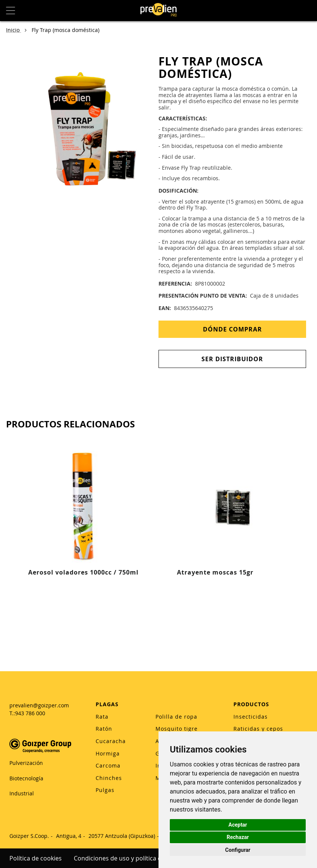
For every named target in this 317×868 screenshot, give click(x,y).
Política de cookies (36, 858)
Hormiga (108, 753)
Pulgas (105, 790)
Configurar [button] (238, 850)
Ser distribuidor (232, 359)
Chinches (109, 778)
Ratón (104, 729)
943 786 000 (30, 713)
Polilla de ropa (176, 717)
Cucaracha (111, 741)
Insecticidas (251, 717)
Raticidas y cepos (258, 729)
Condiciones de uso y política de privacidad (135, 858)
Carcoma (108, 765)
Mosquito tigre (177, 729)
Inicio (14, 30)
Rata (102, 717)
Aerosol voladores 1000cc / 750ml (83, 572)
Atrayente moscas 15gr (215, 572)
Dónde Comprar (232, 329)
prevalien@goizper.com (39, 705)
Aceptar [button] (238, 825)
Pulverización (26, 763)
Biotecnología (26, 778)
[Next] (306, 535)
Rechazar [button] (238, 837)
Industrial (22, 793)
